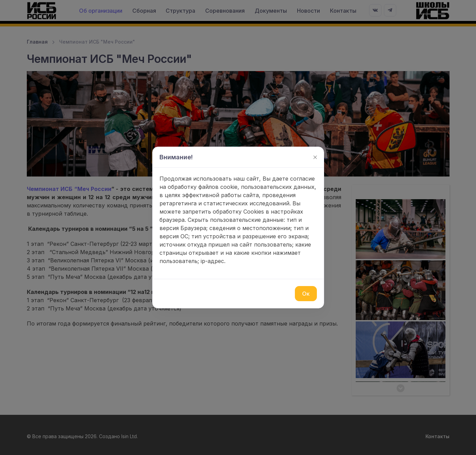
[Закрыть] (315, 157)
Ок (306, 294)
